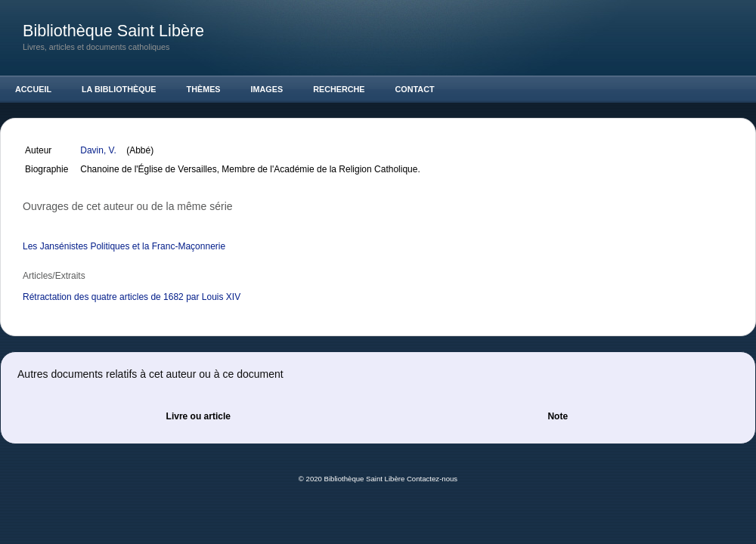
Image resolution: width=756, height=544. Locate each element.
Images (267, 89)
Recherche (339, 89)
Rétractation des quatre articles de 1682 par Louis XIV (132, 297)
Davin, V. (99, 150)
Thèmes (204, 89)
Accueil (33, 89)
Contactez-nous (432, 479)
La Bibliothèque (119, 89)
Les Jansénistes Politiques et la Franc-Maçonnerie (124, 246)
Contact (415, 89)
